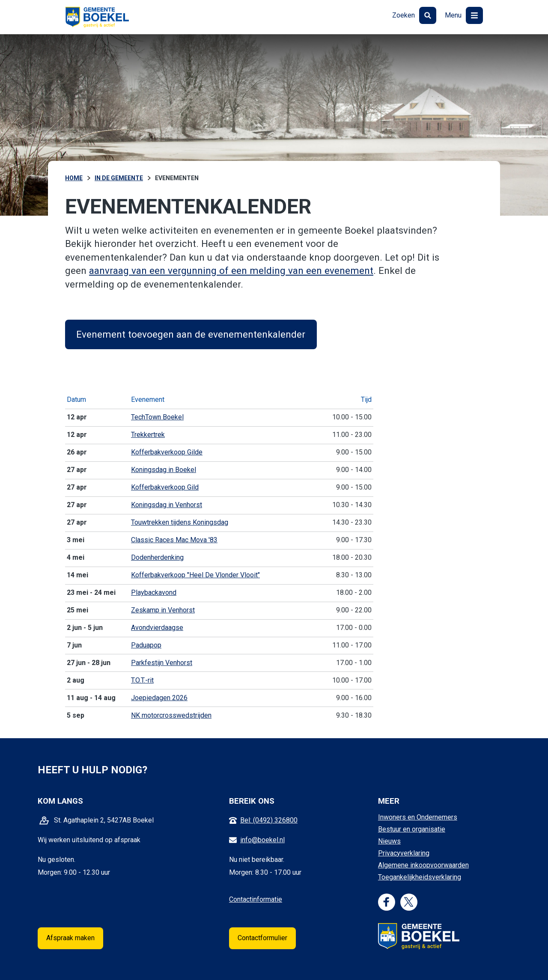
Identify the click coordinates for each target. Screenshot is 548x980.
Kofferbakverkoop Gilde (167, 452)
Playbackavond (154, 592)
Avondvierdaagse (157, 628)
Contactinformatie (256, 899)
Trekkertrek (148, 435)
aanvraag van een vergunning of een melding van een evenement (231, 270)
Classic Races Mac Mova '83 (174, 540)
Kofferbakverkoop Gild (165, 487)
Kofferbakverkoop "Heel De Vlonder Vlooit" (195, 575)
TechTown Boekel (157, 417)
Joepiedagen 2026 (159, 698)
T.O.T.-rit (142, 680)
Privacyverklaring (404, 853)
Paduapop (146, 645)
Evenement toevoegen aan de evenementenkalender (191, 334)
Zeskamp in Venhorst (163, 610)
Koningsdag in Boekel (164, 470)
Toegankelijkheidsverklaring (420, 877)
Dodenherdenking (157, 557)
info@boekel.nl (262, 840)
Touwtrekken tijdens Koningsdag (180, 522)
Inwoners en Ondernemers (418, 817)
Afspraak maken (70, 938)
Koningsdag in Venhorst (167, 505)
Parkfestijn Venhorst (162, 663)
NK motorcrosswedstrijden (171, 715)
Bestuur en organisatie (412, 829)
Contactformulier (262, 938)
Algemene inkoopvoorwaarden (423, 865)
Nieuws (389, 841)
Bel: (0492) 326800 (269, 820)
